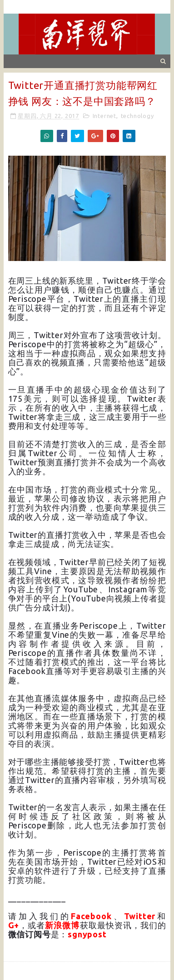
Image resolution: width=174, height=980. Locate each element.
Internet (104, 116)
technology (137, 116)
